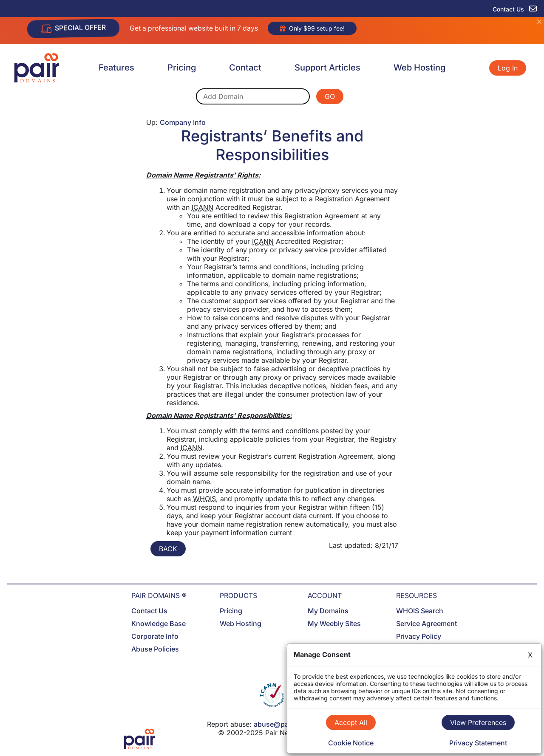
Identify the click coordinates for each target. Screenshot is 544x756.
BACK (168, 549)
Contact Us (149, 611)
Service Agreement (426, 623)
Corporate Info (155, 636)
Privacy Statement (478, 743)
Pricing (182, 68)
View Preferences (478, 722)
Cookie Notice (351, 743)
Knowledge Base (159, 623)
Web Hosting (419, 68)
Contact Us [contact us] (515, 9)
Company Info (183, 122)
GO (330, 96)
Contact (245, 68)
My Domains (328, 611)
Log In (508, 68)
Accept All (351, 722)
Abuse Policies (155, 649)
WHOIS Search (420, 611)
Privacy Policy (419, 636)
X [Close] (530, 655)
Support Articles (327, 68)
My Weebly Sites (334, 623)
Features (116, 68)
